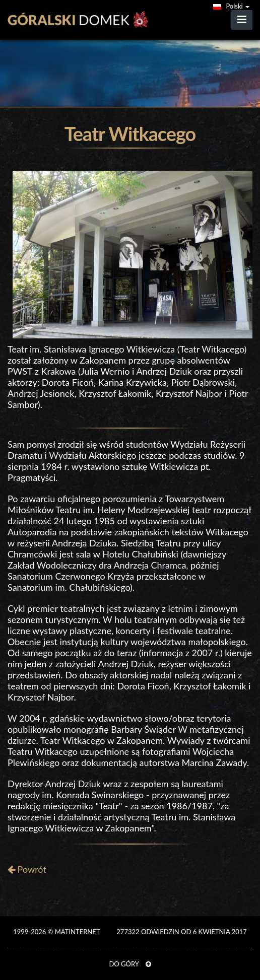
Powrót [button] (27, 869)
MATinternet (77, 932)
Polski (231, 6)
